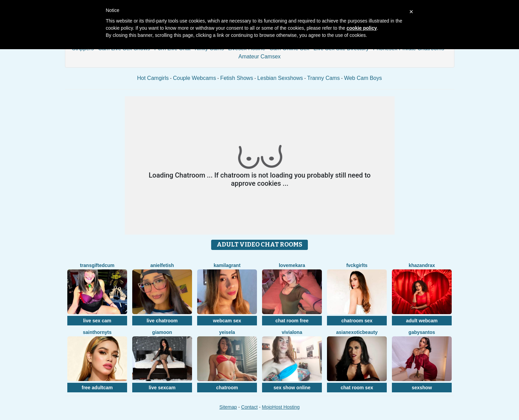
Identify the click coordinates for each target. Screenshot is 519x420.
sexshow (422, 388)
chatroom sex (357, 321)
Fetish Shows (237, 78)
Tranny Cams (323, 78)
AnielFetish (162, 265)
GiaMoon (162, 332)
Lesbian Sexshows (280, 78)
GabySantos (422, 332)
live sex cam (97, 321)
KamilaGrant (227, 265)
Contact (249, 407)
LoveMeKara (292, 265)
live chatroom (162, 321)
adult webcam (422, 321)
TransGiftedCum (97, 265)
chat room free (292, 321)
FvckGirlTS (357, 265)
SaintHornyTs (97, 332)
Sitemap (228, 407)
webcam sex (227, 321)
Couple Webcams (194, 78)
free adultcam (97, 388)
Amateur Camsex (260, 57)
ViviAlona (292, 332)
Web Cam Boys (363, 78)
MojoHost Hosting (281, 407)
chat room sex (357, 388)
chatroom (227, 388)
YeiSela (227, 332)
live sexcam (162, 388)
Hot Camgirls (153, 78)
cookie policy (362, 28)
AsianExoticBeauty (357, 332)
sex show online (292, 388)
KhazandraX (422, 265)
